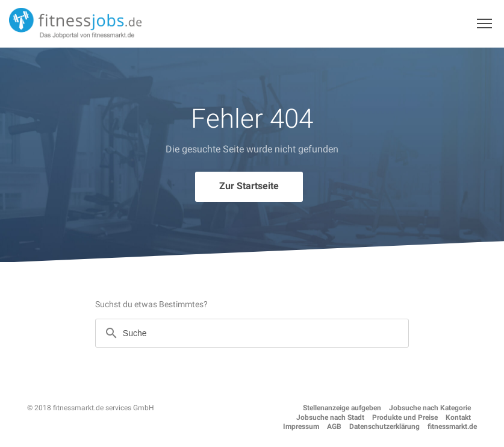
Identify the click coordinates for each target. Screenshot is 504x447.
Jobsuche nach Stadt (330, 417)
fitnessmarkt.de (452, 427)
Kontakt (458, 417)
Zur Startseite (249, 186)
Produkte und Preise (405, 417)
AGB (334, 427)
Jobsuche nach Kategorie (430, 408)
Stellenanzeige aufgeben (342, 408)
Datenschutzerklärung (384, 427)
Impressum (301, 427)
